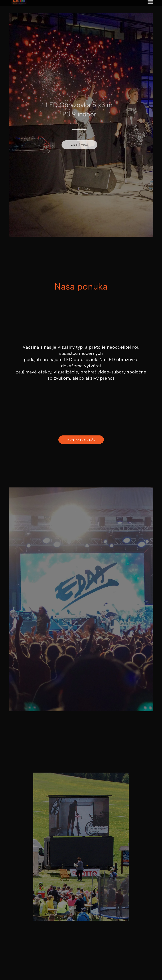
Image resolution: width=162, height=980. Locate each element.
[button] (77, 145)
